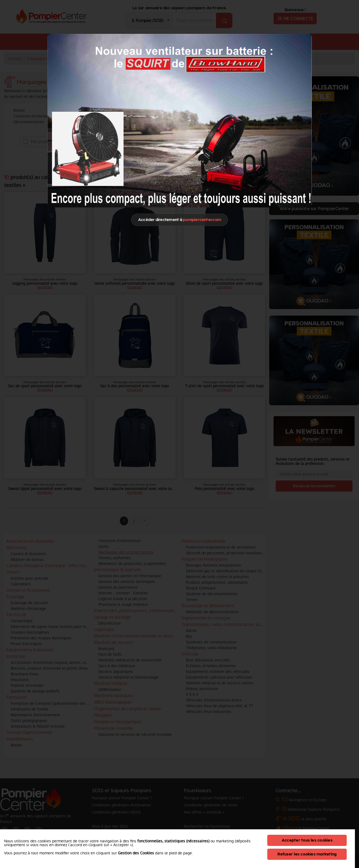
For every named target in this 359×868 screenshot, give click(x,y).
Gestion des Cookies (136, 853)
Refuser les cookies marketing (307, 854)
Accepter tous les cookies (307, 840)
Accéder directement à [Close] (179, 220)
